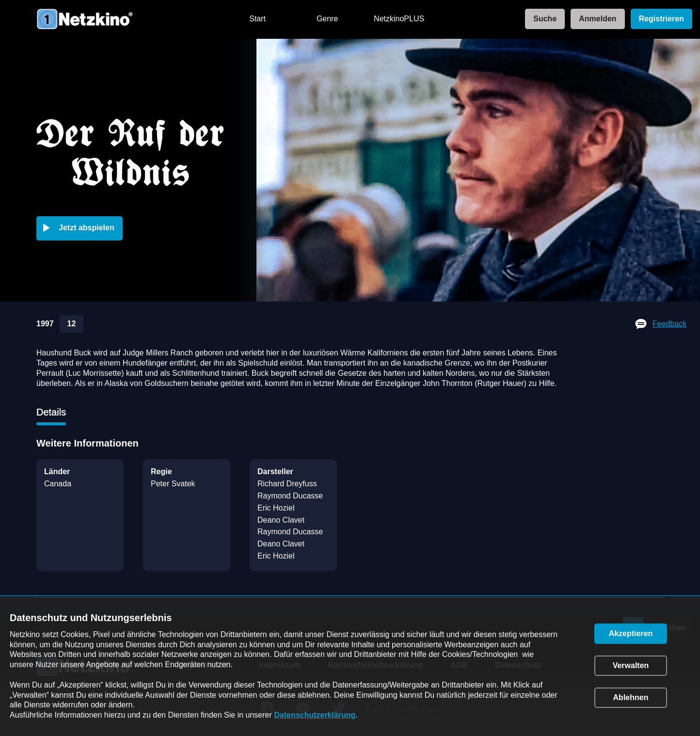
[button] (81, 228)
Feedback (669, 324)
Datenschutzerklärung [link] (315, 715)
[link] (542, 19)
